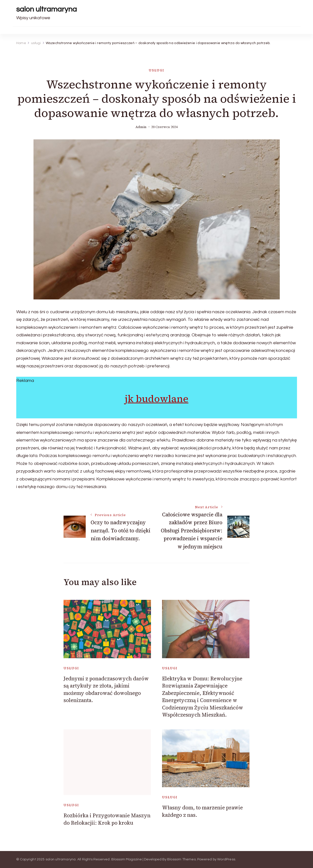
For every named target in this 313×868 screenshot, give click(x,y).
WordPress (226, 859)
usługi (156, 70)
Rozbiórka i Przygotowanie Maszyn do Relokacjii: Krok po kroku (107, 819)
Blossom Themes (181, 859)
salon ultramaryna (47, 9)
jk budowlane (156, 399)
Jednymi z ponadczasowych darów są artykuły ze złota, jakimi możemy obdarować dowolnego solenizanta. (106, 689)
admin (141, 127)
